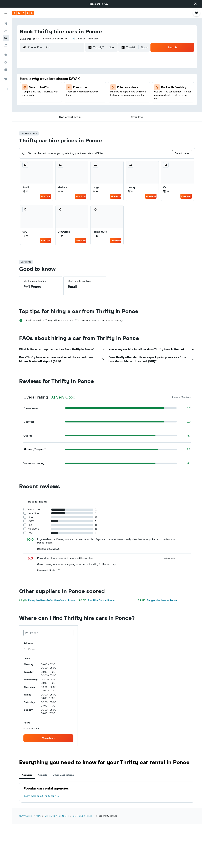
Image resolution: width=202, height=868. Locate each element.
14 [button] (54, 96)
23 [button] (70, 104)
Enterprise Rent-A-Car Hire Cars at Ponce (47, 600)
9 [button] (71, 88)
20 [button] (46, 104)
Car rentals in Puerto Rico (57, 816)
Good (31, 517)
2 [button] (71, 79)
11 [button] (87, 88)
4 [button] (87, 79)
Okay (31, 521)
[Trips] (6, 79)
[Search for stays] (6, 31)
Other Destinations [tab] (63, 775)
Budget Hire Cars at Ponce (157, 600)
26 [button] (95, 104)
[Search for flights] (6, 23)
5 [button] (95, 79)
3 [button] (79, 79)
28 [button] (54, 112)
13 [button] (46, 96)
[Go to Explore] (6, 55)
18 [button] (87, 96)
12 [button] (95, 88)
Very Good (34, 513)
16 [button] (71, 96)
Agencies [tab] (27, 775)
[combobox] (29, 39)
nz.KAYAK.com (26, 816)
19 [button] (95, 96)
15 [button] (62, 96)
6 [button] (46, 88)
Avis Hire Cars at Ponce (97, 600)
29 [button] (62, 112)
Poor (30, 533)
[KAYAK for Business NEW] (6, 69)
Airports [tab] (42, 775)
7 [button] (54, 88)
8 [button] (62, 88)
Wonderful (34, 509)
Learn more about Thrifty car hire (41, 796)
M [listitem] (25, 191)
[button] (195, 4)
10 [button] (79, 88)
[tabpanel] (107, 792)
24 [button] (79, 104)
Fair (30, 525)
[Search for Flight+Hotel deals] (6, 45)
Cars (39, 816)
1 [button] (62, 79)
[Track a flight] (6, 62)
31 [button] (79, 112)
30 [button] (70, 112)
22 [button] (62, 104)
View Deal (45, 196)
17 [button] (79, 96)
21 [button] (54, 104)
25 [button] (87, 104)
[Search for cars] (6, 38)
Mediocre (33, 529)
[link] (48, 738)
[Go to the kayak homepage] (23, 13)
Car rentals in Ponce (82, 816)
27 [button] (46, 112)
